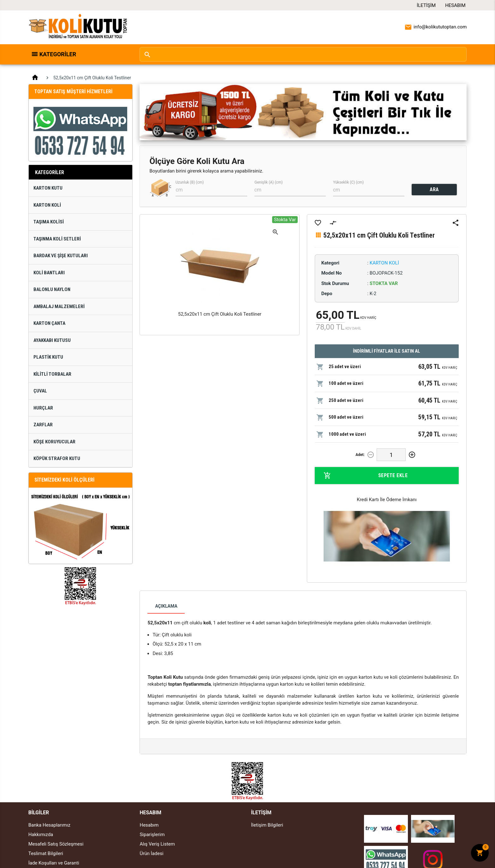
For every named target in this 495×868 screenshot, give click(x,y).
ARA (434, 189)
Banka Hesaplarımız (49, 825)
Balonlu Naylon (52, 289)
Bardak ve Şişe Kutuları (61, 256)
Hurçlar (43, 408)
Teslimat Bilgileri (46, 853)
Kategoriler (58, 54)
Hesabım (455, 5)
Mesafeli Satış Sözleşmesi (56, 844)
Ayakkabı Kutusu (52, 340)
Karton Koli (47, 205)
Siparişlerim (152, 835)
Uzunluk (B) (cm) (190, 182)
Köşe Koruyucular (54, 442)
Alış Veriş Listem (157, 844)
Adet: (360, 455)
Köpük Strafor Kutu (57, 458)
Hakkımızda (41, 835)
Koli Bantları (49, 273)
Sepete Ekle (366, 476)
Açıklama (166, 606)
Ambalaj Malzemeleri (59, 307)
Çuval (40, 391)
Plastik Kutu (48, 357)
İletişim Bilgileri (267, 825)
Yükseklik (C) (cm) (348, 182)
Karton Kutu (48, 188)
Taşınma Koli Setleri (57, 239)
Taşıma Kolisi (49, 222)
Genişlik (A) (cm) (268, 182)
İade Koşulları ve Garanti (54, 863)
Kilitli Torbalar (52, 374)
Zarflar (43, 425)
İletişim (426, 5)
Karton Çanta (49, 323)
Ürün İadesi (151, 853)
